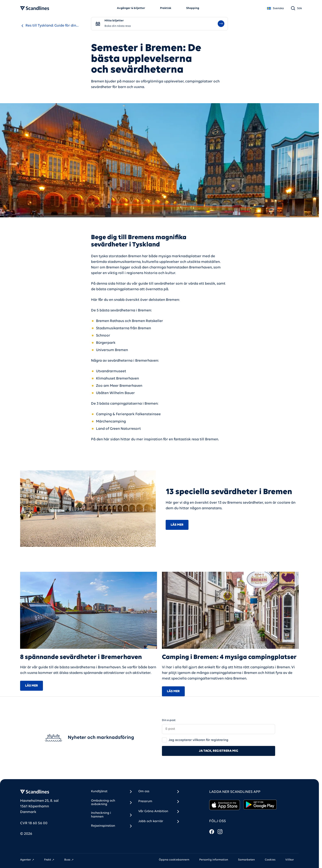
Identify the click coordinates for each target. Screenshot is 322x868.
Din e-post (169, 720)
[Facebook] (212, 832)
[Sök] (296, 8)
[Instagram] (220, 832)
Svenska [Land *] (275, 8)
